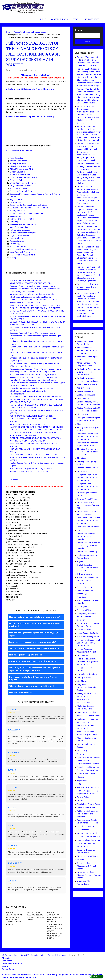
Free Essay (82, 597)
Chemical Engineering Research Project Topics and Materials (88, 452)
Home (43, 19)
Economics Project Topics (88, 527)
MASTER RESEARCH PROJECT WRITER (27, 424)
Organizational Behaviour (21, 235)
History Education (17, 211)
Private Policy (83, 797)
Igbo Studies (83, 655)
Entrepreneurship (17, 202)
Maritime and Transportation (22, 219)
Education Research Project (22, 191)
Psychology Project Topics (89, 804)
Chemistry (82, 458)
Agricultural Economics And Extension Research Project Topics (89, 372)
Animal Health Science (87, 384)
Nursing (13, 258)
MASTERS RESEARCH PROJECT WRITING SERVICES (33, 433)
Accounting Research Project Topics (24, 70)
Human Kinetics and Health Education (26, 213)
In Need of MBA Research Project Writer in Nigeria (32, 388)
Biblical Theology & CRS (20, 166)
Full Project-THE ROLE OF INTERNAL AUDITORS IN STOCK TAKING (36, 916)
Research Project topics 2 (88, 837)
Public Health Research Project (24, 249)
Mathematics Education (20, 230)
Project (80, 801)
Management (16, 216)
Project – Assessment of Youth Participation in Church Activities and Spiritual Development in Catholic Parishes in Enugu (89, 299)
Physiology (82, 780)
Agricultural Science (18, 161)
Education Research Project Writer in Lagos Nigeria (32, 333)
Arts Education (83, 388)
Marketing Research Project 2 (23, 224)
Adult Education (17, 158)
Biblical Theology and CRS (21, 169)
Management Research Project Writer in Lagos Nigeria (34, 377)
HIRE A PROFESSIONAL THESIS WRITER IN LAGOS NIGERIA (36, 455)
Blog (79, 424)
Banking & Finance (18, 164)
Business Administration (20, 175)
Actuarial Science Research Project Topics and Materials (88, 350)
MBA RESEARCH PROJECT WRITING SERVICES (31, 283)
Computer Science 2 (19, 180)
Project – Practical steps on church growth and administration (88, 287)
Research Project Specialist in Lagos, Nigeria (30, 471)
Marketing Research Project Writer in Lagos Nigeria (33, 380)
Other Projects (16, 238)
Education (14, 480)
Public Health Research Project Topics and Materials (87, 814)
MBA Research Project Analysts (24, 386)
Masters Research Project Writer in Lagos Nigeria (32, 294)
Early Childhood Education (21, 186)
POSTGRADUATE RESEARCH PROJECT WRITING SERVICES (36, 430)
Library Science (84, 678)
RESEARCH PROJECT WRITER (23, 435)
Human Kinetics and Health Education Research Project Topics (89, 643)
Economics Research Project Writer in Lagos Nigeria (33, 374)
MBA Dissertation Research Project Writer (28, 391)
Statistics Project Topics (88, 856)
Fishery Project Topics (87, 587)
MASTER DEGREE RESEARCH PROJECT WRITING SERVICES (36, 427)
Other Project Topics (86, 773)
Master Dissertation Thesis (89, 716)
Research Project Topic (87, 833)
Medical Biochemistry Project (23, 233)
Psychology (15, 244)
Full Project (82, 607)
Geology (81, 620)
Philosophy (82, 777)
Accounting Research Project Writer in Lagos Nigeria (33, 372)
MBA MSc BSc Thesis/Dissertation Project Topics (86, 725)
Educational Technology (87, 552)
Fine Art (80, 584)
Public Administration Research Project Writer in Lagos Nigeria (37, 383)
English (13, 197)
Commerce (82, 471)
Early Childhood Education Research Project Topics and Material (88, 521)
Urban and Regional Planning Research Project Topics (89, 875)
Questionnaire (83, 830)
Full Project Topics (85, 610)
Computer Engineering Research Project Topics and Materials (88, 478)
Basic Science (83, 398)
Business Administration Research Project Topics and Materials (88, 437)
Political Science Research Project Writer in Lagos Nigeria (35, 369)
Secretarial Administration (88, 840)
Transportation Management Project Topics (86, 866)
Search (78, 30)
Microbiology (83, 750)
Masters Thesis (58, 19)
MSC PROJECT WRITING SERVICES (25, 280)
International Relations (87, 674)
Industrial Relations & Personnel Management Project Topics (88, 662)
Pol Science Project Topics (89, 787)
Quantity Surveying (85, 826)
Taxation (81, 860)
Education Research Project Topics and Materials (86, 537)
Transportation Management (22, 255)
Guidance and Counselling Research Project (29, 208)
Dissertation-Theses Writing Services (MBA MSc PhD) (89, 505)
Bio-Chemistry (83, 414)
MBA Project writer (18, 394)
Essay (76, 19)
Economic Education (19, 188)
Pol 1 (79, 784)
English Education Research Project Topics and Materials (88, 568)
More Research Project (20, 252)
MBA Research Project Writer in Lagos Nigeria (30, 297)
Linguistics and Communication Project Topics (87, 687)
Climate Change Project (88, 468)
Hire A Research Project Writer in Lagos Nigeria (31, 468)
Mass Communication (19, 227)
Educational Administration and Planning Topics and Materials (89, 546)
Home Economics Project (88, 633)
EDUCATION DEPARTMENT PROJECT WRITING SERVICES (35, 397)
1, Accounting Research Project (20, 150)
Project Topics (91, 19)
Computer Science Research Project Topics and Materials (88, 487)
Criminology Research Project (23, 183)
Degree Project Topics (87, 499)
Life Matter (82, 681)
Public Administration (19, 247)
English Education (17, 199)
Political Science (17, 241)
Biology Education (18, 172)
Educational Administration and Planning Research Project (35, 194)
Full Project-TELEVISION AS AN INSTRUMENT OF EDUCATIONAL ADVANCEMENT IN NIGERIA (14, 918)
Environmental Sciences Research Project (28, 205)
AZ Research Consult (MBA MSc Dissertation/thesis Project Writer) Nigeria (35, 955)
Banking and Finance (86, 395)
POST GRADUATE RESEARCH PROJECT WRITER (31, 416)
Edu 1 (79, 530)
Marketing (14, 222)
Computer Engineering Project (23, 177)
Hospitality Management (88, 637)
